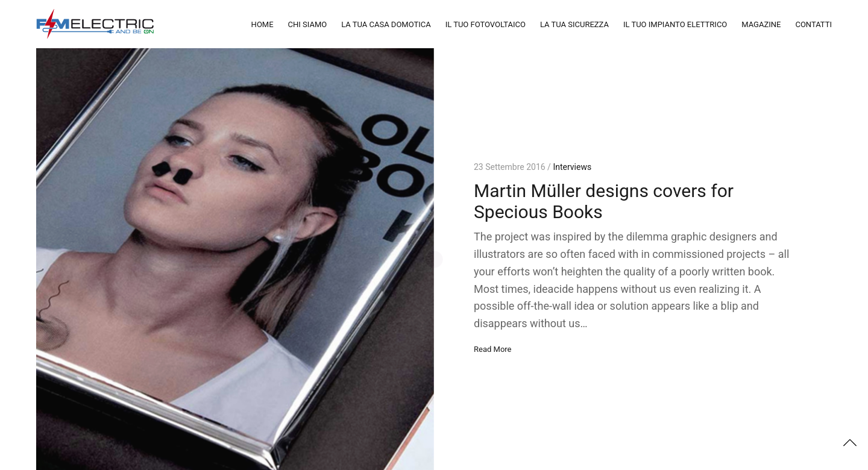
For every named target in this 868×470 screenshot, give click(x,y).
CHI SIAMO (308, 24)
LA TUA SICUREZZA (574, 24)
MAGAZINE (761, 24)
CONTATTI (813, 24)
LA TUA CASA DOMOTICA (386, 24)
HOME (263, 24)
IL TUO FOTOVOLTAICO (486, 24)
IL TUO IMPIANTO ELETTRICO (675, 24)
